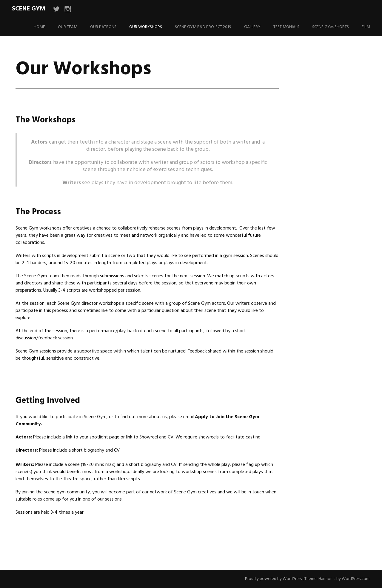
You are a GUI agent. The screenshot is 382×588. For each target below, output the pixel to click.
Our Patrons (103, 27)
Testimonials (286, 27)
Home (39, 27)
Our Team (68, 27)
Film (366, 27)
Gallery (252, 27)
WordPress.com (356, 579)
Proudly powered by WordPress (273, 579)
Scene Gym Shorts (331, 27)
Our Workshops (146, 27)
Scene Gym (29, 9)
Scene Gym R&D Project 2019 (203, 27)
